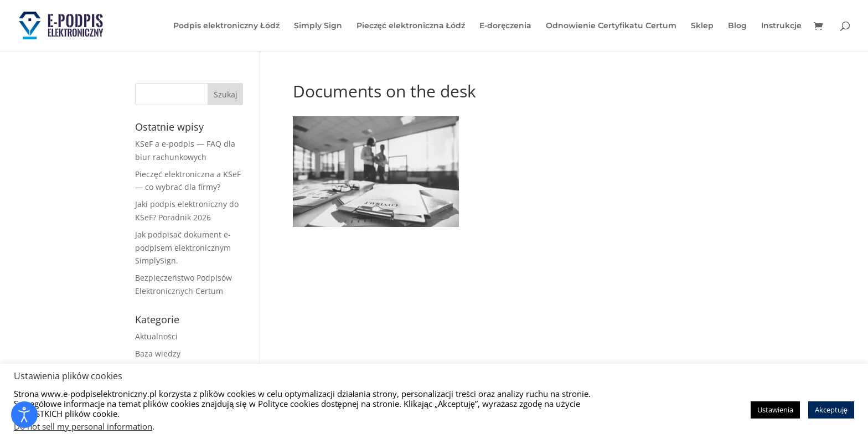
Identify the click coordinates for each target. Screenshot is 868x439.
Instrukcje (781, 26)
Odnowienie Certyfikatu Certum (611, 26)
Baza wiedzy (158, 353)
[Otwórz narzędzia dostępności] (24, 415)
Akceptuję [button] (831, 410)
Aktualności (156, 336)
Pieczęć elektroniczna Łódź (411, 26)
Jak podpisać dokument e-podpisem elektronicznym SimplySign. (183, 248)
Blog (737, 26)
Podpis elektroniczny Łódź (226, 26)
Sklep (702, 26)
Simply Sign (318, 26)
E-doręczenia (505, 26)
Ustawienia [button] (775, 410)
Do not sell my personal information (83, 426)
